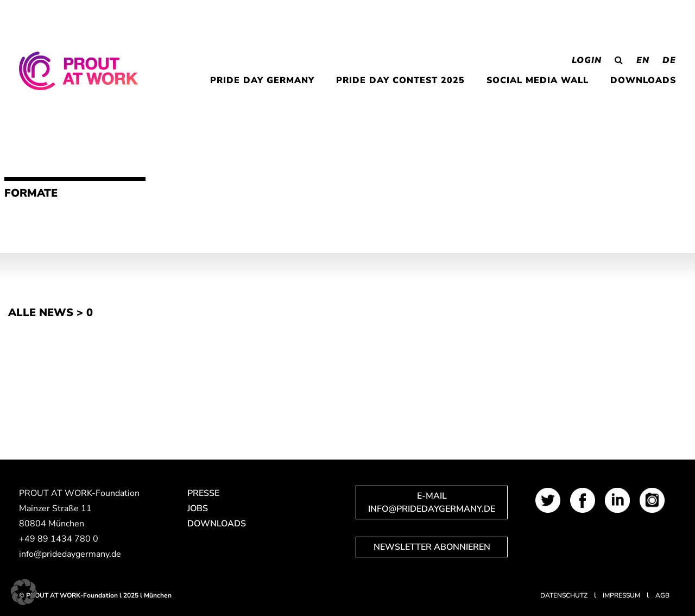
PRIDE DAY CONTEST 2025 (400, 80)
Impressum (621, 595)
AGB (662, 595)
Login (587, 60)
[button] (24, 592)
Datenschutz (564, 595)
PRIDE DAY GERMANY (262, 80)
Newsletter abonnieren (432, 547)
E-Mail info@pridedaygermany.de (432, 502)
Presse (203, 493)
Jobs (198, 508)
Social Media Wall (538, 80)
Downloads (643, 80)
